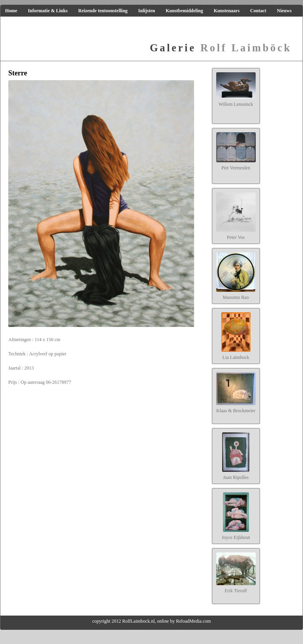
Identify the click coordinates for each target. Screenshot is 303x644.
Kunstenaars (227, 11)
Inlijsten (147, 11)
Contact (258, 11)
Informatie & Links (48, 11)
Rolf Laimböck (221, 48)
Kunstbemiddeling (184, 11)
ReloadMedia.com (193, 621)
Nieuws (284, 11)
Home (11, 11)
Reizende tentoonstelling (103, 11)
